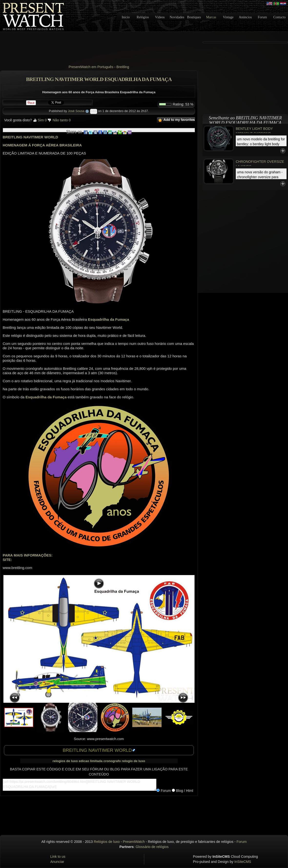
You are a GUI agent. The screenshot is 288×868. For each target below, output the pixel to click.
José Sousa (76, 111)
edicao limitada (91, 761)
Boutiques (194, 17)
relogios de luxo (65, 761)
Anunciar (57, 862)
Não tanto (59, 120)
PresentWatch (134, 842)
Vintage (228, 17)
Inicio (126, 17)
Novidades (177, 17)
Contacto (280, 17)
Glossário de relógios (152, 847)
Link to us (58, 857)
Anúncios (245, 17)
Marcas (211, 17)
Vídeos (160, 17)
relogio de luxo (134, 761)
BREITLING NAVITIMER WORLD (97, 750)
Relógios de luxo (107, 842)
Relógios (143, 17)
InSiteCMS (243, 862)
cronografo (112, 761)
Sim (40, 120)
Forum (262, 17)
